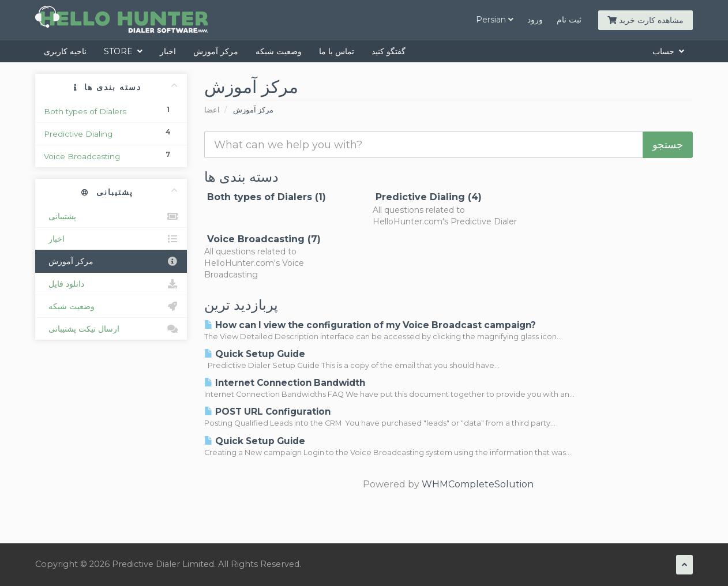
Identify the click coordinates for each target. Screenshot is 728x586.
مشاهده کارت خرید (646, 20)
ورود (535, 20)
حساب (668, 51)
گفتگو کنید (389, 51)
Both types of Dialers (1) (265, 197)
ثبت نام (569, 20)
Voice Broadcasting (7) (262, 239)
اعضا (212, 110)
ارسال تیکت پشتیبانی (111, 329)
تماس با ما (337, 51)
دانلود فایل (111, 284)
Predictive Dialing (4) (427, 197)
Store (123, 51)
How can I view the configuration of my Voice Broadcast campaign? (370, 325)
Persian (495, 20)
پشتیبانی (111, 216)
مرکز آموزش (216, 51)
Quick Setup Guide (255, 354)
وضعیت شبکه (279, 51)
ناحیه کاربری (65, 51)
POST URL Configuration (267, 412)
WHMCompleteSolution (478, 484)
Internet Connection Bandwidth (285, 383)
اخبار (168, 51)
